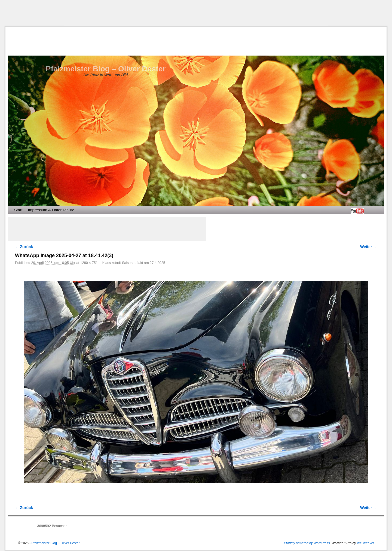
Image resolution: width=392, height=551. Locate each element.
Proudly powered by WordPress (307, 543)
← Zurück (24, 247)
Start (18, 210)
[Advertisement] (196, 13)
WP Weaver (365, 543)
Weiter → (369, 247)
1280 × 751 (89, 263)
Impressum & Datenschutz (51, 210)
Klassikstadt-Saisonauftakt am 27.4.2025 (134, 263)
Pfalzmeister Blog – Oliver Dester (106, 69)
